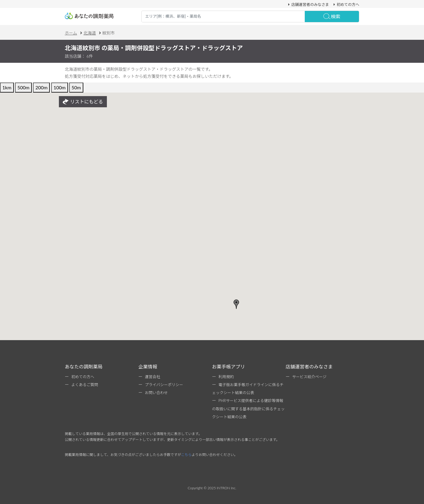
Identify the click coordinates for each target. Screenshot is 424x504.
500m (23, 87)
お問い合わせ (156, 393)
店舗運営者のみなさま (308, 4)
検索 (332, 16)
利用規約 (226, 377)
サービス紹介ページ (309, 377)
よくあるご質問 (85, 385)
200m (41, 87)
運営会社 (153, 377)
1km (7, 87)
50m (76, 87)
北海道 (90, 33)
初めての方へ (346, 4)
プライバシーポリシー (164, 385)
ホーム (71, 33)
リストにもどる (83, 102)
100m (60, 87)
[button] (236, 304)
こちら (186, 455)
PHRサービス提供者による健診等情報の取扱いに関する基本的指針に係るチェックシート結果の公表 (248, 409)
